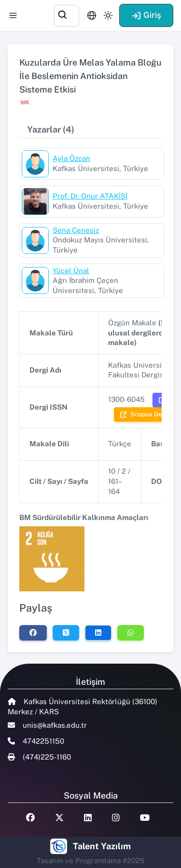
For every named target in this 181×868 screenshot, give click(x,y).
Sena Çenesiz (76, 230)
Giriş (146, 15)
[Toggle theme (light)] (108, 15)
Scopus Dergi (145, 414)
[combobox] (67, 14)
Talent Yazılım (102, 846)
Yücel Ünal (71, 271)
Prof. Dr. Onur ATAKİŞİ (90, 196)
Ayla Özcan (71, 158)
